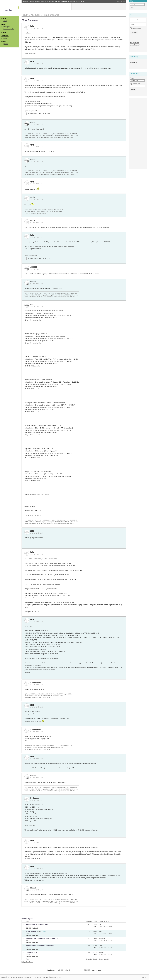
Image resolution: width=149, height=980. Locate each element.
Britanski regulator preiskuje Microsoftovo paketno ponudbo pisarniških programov (54, 1)
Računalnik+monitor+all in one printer (40, 946)
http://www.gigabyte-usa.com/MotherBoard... (39, 104)
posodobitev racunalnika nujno (37, 924)
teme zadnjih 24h (9, 29)
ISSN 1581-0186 (55, 977)
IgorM (33, 220)
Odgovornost (28, 977)
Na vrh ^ (145, 977)
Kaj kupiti (35, 928)
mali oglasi (7, 27)
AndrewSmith (36, 682)
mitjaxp (28, 926)
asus (100, 932)
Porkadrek (35, 798)
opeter (33, 197)
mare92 (28, 933)
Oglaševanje (38, 977)
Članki (4, 32)
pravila (6, 44)
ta (40, 129)
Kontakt (46, 977)
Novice (4, 19)
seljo (27, 940)
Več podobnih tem (27, 962)
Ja (25, 166)
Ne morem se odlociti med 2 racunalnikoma (42, 938)
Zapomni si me (136, 28)
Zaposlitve (5, 36)
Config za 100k (31, 953)
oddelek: (71, 970)
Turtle (101, 946)
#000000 (34, 267)
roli (27, 947)
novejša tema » (97, 970)
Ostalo (4, 42)
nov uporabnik (135, 43)
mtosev (33, 122)
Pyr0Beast (102, 939)
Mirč (32, 531)
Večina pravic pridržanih (15, 977)
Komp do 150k (31, 931)
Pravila (4, 977)
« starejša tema (50, 970)
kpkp (32, 26)
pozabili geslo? (135, 45)
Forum (4, 24)
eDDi (32, 61)
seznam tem (134, 62)
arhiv (5, 21)
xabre (101, 924)
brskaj (5, 38)
